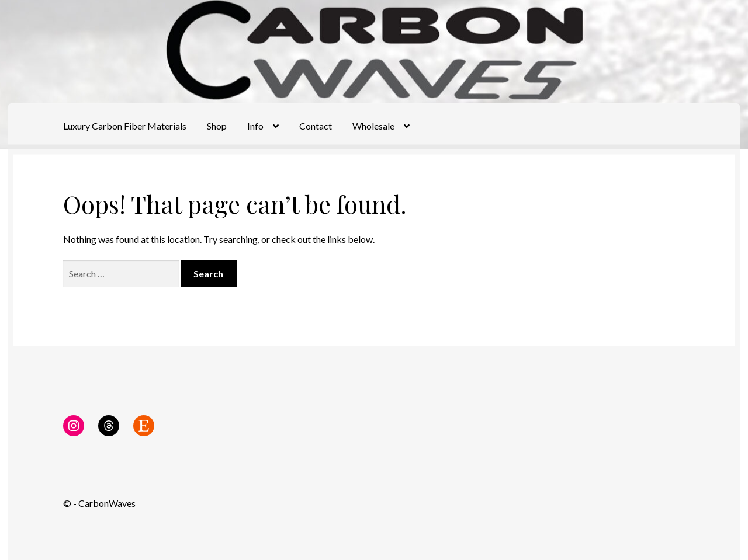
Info (255, 126)
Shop (217, 126)
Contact (316, 126)
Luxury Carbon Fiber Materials (125, 126)
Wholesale (373, 126)
